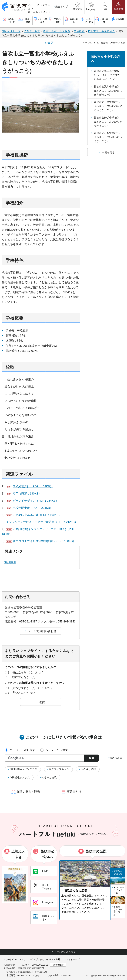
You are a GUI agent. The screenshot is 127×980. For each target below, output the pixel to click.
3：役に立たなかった (21, 677)
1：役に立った (17, 673)
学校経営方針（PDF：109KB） (33, 486)
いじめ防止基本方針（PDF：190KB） (37, 515)
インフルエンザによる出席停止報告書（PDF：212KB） (42, 522)
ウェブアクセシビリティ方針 (46, 959)
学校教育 (79, 31)
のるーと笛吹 (49, 777)
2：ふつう (37, 673)
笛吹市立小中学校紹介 (101, 31)
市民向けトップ (11, 31)
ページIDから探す (57, 750)
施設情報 (10, 562)
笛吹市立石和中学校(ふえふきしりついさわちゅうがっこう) (108, 137)
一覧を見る (108, 152)
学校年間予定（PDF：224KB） (33, 508)
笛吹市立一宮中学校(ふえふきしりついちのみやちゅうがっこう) (108, 106)
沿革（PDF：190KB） (27, 494)
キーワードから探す (23, 750)
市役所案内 (59, 965)
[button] (78, 7)
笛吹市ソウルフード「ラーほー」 (118, 911)
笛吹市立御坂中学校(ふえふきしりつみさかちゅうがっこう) (108, 122)
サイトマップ (73, 959)
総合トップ (62, 7)
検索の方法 (116, 758)
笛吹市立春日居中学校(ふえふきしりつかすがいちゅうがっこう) (107, 75)
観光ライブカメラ (59, 769)
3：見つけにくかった (21, 693)
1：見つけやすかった (21, 688)
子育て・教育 (32, 31)
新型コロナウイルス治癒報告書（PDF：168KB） (44, 541)
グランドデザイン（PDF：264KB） (36, 501)
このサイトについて (15, 959)
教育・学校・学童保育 (57, 31)
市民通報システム (20, 777)
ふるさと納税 (88, 769)
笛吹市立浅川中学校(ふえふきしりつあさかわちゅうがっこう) (108, 91)
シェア (49, 43)
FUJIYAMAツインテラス (23, 769)
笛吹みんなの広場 (76, 891)
